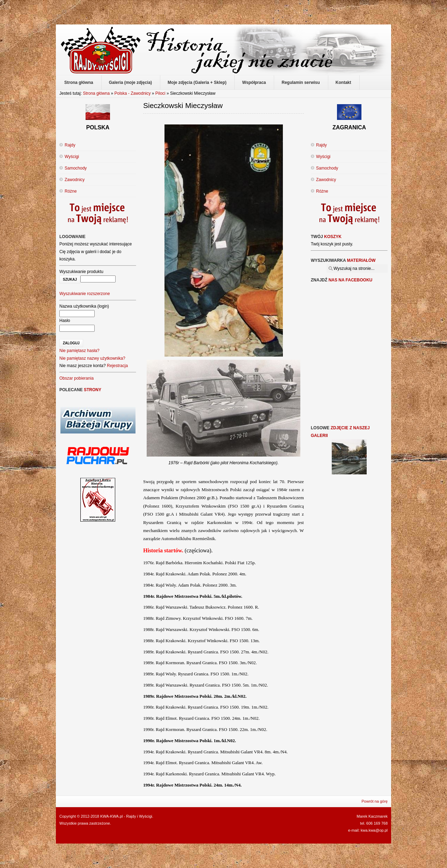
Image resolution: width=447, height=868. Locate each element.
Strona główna (96, 93)
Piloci (160, 93)
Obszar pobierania (76, 378)
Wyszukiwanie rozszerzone (85, 294)
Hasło (65, 321)
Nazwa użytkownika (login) (84, 306)
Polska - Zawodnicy (132, 93)
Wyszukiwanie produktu (81, 272)
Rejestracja (117, 366)
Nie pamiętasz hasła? (79, 351)
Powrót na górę (375, 801)
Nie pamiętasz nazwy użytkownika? (92, 358)
